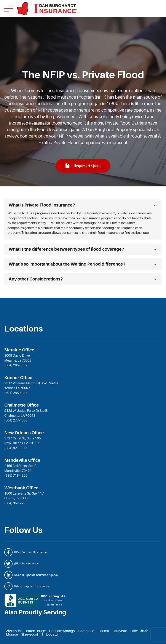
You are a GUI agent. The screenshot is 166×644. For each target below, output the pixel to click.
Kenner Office (18, 378)
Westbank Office (21, 488)
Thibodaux (50, 634)
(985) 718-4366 (16, 476)
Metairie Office (19, 350)
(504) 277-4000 (16, 421)
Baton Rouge (36, 631)
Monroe (12, 634)
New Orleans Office (24, 433)
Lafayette (120, 631)
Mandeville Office (22, 460)
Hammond (86, 631)
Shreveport (30, 634)
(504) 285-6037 (16, 365)
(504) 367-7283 (16, 503)
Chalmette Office (22, 405)
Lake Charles (140, 631)
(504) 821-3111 (16, 448)
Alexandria (14, 631)
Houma (103, 631)
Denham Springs (62, 631)
